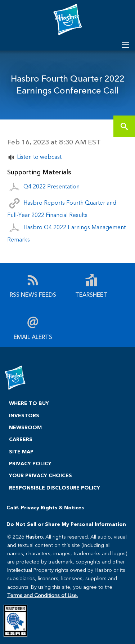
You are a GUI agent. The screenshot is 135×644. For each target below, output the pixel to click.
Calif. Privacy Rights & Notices (45, 507)
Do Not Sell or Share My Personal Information (66, 524)
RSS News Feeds (33, 294)
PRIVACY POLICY (30, 463)
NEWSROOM (25, 427)
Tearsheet (91, 294)
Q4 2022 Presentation (51, 186)
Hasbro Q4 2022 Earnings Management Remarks (66, 233)
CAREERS (21, 439)
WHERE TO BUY (29, 403)
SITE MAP (21, 451)
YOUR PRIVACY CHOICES (40, 475)
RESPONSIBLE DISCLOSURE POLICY (55, 488)
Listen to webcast (39, 156)
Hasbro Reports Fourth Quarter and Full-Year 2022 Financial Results (62, 208)
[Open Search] (126, 45)
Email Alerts (33, 336)
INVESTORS (24, 415)
